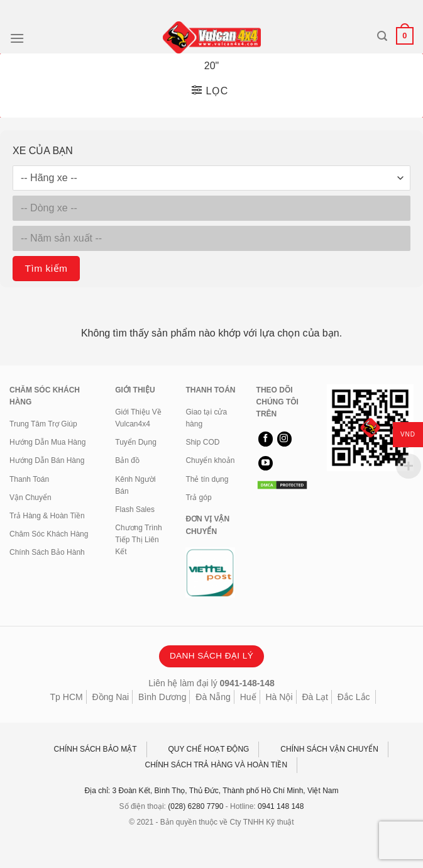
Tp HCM (67, 697)
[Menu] (17, 38)
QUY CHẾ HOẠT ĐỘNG (209, 749)
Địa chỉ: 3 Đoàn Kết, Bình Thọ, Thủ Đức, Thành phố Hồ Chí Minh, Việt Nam (212, 791)
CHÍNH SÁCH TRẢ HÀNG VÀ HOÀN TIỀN (217, 765)
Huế (248, 697)
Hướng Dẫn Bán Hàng (47, 460)
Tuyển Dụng (136, 442)
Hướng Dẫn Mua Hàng (47, 442)
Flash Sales (135, 509)
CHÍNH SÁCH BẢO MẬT (96, 749)
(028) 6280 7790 (195, 806)
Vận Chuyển (30, 498)
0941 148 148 (281, 806)
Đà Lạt (315, 697)
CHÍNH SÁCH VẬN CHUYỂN (329, 749)
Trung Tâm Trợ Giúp (43, 424)
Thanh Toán (29, 479)
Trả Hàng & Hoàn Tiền (47, 516)
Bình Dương (162, 697)
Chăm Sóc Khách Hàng (49, 534)
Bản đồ (127, 460)
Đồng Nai (111, 697)
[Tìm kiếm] (382, 36)
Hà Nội (279, 697)
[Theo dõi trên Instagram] (284, 439)
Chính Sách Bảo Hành (47, 552)
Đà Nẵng (213, 697)
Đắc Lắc (354, 697)
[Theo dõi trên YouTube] (266, 464)
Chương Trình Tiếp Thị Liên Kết (138, 540)
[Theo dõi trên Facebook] (266, 439)
